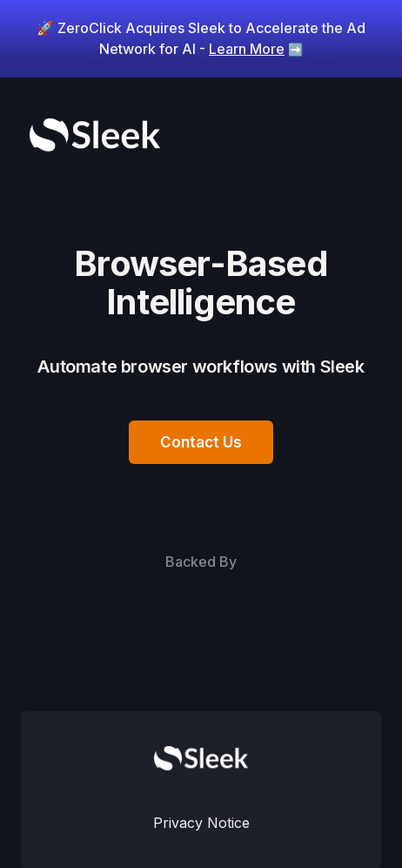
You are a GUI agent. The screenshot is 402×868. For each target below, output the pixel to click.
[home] (90, 135)
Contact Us (201, 442)
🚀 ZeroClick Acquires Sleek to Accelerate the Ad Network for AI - (201, 38)
